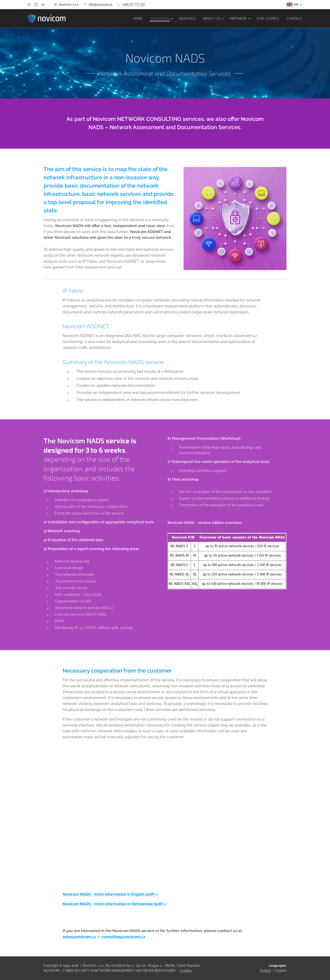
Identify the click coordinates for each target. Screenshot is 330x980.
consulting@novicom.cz (123, 937)
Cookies (186, 971)
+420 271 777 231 (133, 4)
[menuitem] (135, 19)
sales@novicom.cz (79, 937)
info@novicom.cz (100, 4)
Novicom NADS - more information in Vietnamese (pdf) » (114, 904)
